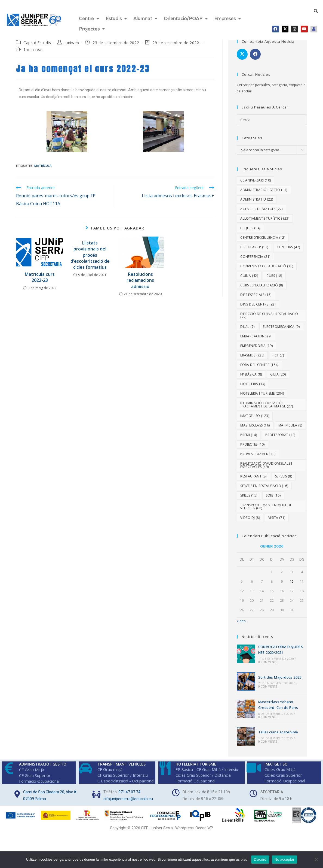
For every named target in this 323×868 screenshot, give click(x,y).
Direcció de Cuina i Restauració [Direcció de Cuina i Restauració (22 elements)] (269, 311)
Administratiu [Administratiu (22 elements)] (257, 195)
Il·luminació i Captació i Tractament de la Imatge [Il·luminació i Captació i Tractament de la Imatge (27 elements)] (267, 400)
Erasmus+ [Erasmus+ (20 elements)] (252, 351)
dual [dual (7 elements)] (247, 322)
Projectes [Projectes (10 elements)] (253, 440)
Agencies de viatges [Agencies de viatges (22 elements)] (262, 204)
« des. (242, 616)
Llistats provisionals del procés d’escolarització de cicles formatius (90, 250)
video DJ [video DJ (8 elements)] (250, 513)
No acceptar (284, 859)
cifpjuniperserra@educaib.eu (128, 794)
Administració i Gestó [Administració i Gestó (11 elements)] (264, 185)
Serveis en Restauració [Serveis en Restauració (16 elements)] (264, 481)
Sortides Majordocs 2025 (280, 673)
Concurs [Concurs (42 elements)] (288, 242)
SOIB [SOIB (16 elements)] (273, 491)
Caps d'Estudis (37, 38)
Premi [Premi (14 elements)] (249, 430)
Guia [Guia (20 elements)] (278, 370)
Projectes (92, 25)
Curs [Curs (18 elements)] (274, 271)
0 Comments (268, 657)
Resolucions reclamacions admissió (140, 276)
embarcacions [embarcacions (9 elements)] (256, 332)
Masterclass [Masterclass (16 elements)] (255, 421)
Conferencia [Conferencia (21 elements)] (255, 252)
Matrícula (43, 161)
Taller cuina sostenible (278, 727)
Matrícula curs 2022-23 (40, 273)
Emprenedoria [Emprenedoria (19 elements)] (256, 341)
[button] (89, 18)
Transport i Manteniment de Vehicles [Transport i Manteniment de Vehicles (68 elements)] (266, 502)
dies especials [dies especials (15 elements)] (256, 290)
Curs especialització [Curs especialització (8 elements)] (262, 281)
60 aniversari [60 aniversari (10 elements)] (256, 176)
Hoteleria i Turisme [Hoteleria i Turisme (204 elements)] (262, 389)
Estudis (116, 17)
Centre (89, 17)
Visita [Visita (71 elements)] (277, 513)
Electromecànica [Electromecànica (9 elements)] (281, 322)
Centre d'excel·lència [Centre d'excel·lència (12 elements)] (263, 233)
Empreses (227, 17)
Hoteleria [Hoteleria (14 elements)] (253, 379)
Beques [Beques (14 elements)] (250, 223)
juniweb (72, 38)
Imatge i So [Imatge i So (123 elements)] (255, 411)
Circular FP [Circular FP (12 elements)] (254, 242)
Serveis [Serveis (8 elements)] (284, 472)
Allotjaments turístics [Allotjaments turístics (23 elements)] (265, 214)
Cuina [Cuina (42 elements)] (249, 271)
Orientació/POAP (186, 17)
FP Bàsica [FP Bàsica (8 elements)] (251, 370)
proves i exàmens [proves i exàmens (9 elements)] (258, 449)
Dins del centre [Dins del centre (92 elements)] (258, 300)
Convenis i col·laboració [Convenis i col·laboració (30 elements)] (267, 261)
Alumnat (145, 17)
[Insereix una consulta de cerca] (272, 115)
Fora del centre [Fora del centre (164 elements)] (259, 360)
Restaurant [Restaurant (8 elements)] (253, 472)
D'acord (260, 859)
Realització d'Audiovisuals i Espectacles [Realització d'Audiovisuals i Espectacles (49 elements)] (266, 460)
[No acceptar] (316, 860)
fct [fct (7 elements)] (278, 351)
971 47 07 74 (129, 787)
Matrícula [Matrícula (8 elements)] (290, 421)
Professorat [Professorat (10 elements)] (280, 430)
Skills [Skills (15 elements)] (249, 491)
